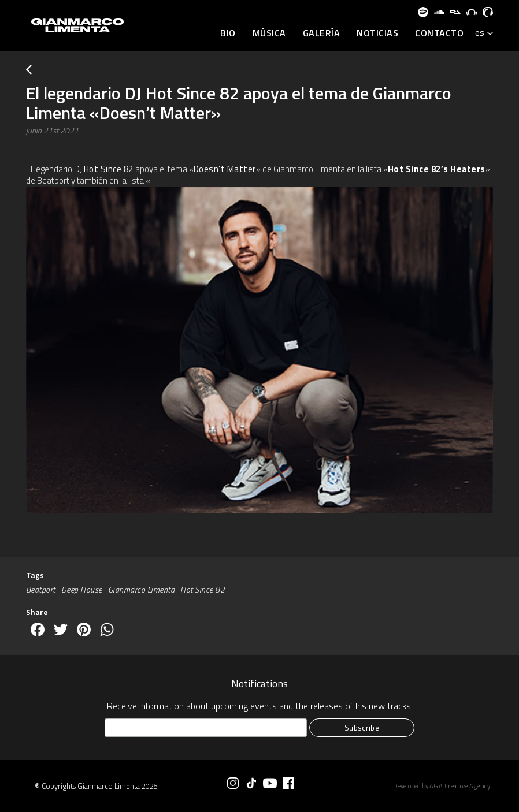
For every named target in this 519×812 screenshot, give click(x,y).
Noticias (377, 33)
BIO (228, 33)
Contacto (439, 33)
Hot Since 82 (109, 169)
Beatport (41, 589)
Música (269, 33)
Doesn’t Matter (225, 169)
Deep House (82, 589)
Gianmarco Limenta (142, 589)
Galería (322, 33)
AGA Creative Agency (460, 786)
